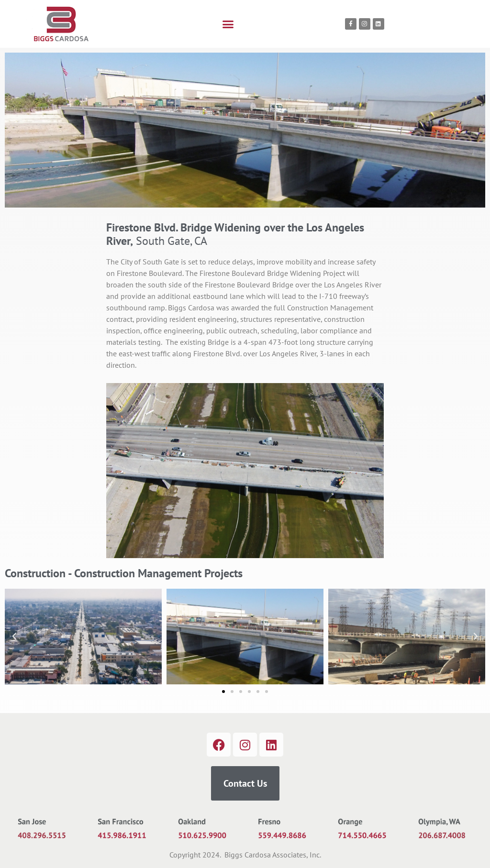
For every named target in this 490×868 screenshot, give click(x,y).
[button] (228, 24)
